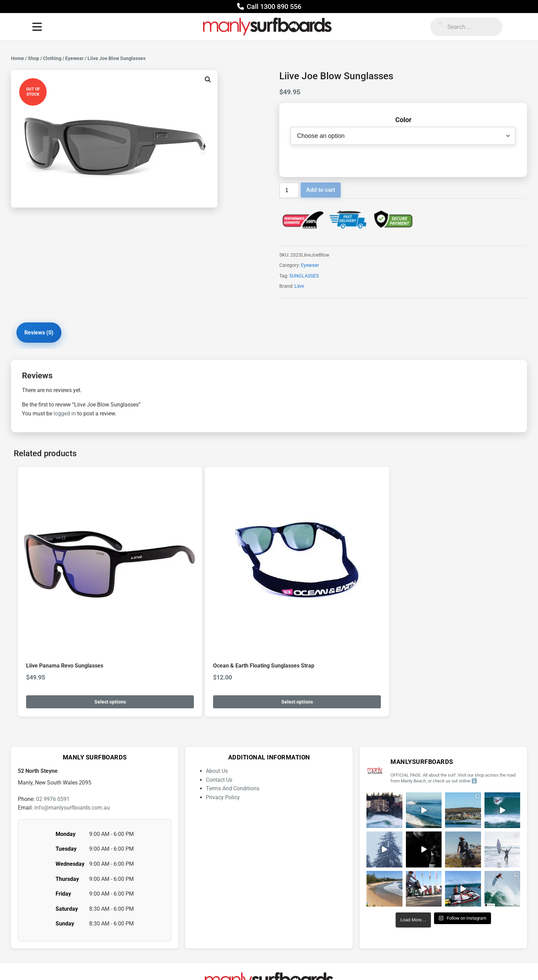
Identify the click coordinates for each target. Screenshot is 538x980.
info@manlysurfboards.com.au (72, 751)
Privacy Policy (223, 740)
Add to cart (320, 191)
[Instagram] (236, 961)
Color (403, 120)
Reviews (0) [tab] (44, 335)
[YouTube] (280, 961)
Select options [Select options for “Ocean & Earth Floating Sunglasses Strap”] (195, 645)
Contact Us (219, 723)
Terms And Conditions (233, 731)
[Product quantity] (289, 192)
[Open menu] (37, 27)
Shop (33, 58)
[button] (208, 80)
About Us (217, 714)
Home (17, 58)
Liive (299, 287)
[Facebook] (258, 961)
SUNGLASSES (304, 277)
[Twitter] (303, 961)
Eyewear (74, 58)
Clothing (52, 58)
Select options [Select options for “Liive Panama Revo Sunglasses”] (76, 645)
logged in (65, 417)
